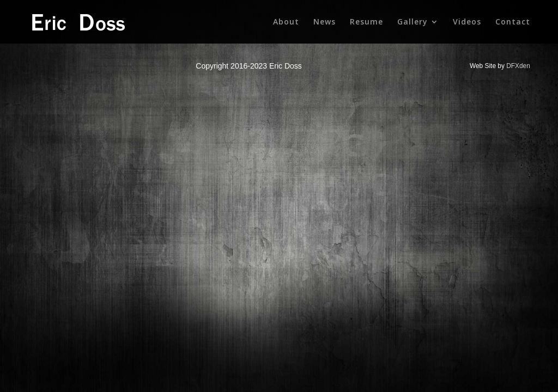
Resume (366, 22)
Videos (467, 22)
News (325, 22)
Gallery (413, 22)
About (286, 22)
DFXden (518, 66)
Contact (513, 22)
